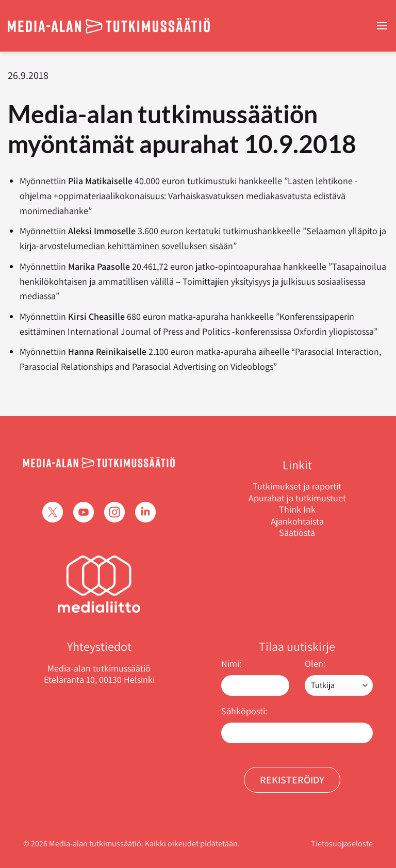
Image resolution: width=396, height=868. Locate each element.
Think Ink (297, 510)
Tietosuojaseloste (342, 844)
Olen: (315, 664)
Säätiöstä (297, 533)
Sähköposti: (244, 711)
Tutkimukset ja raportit (297, 486)
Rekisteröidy (292, 780)
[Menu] (382, 26)
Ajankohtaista (297, 521)
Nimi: (231, 664)
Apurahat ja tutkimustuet (297, 498)
